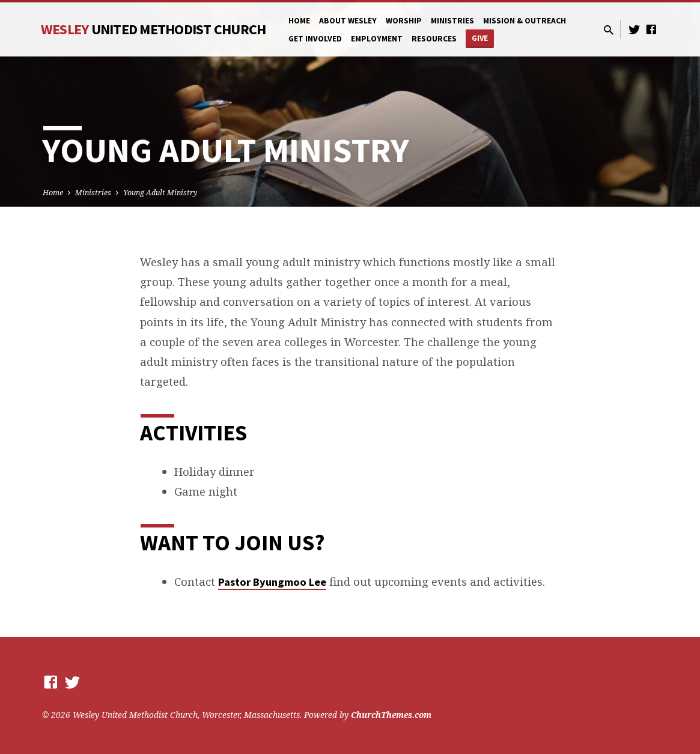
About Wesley (348, 21)
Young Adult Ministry (160, 193)
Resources (434, 39)
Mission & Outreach (525, 21)
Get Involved (315, 39)
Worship (404, 21)
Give (480, 38)
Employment (377, 39)
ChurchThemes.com (391, 715)
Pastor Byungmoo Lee (272, 582)
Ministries (452, 21)
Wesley (154, 29)
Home (299, 21)
